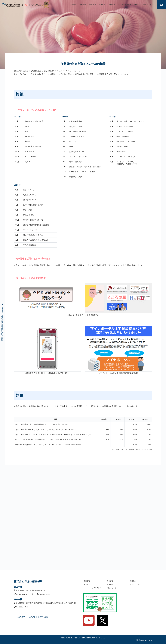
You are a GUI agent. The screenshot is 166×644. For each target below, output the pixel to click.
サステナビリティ (125, 5)
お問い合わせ (111, 588)
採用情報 (112, 5)
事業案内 (92, 5)
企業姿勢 (73, 5)
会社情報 (83, 5)
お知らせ (102, 5)
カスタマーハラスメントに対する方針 (33, 617)
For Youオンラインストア (144, 5)
